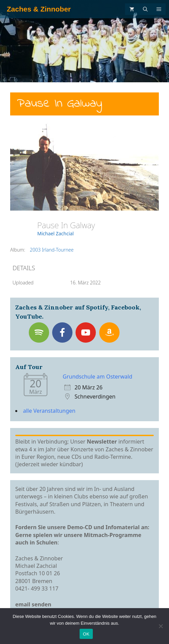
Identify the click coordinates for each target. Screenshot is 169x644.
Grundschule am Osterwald (98, 377)
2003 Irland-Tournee (52, 250)
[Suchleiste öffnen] (145, 9)
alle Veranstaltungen (49, 411)
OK (86, 634)
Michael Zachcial (56, 233)
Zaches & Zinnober (39, 9)
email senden (33, 604)
